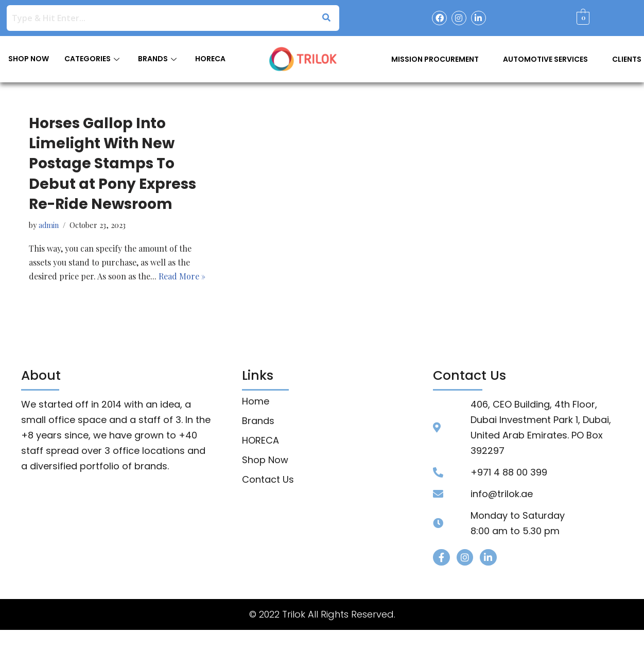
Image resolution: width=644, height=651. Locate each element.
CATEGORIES (92, 59)
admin (49, 225)
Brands (258, 421)
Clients (627, 59)
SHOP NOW (29, 59)
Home (256, 402)
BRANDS (157, 59)
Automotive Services (545, 59)
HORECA (210, 59)
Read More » (183, 277)
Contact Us (268, 480)
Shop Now (265, 461)
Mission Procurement (435, 59)
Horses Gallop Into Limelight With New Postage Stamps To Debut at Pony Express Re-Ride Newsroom (112, 164)
